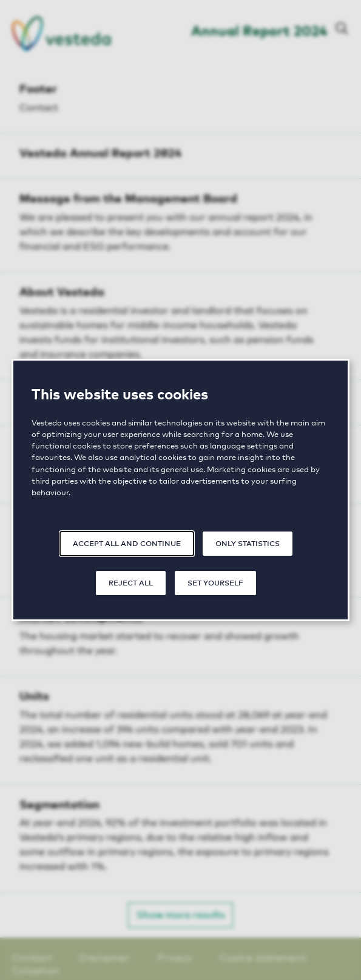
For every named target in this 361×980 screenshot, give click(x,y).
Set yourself (215, 582)
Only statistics (248, 543)
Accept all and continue (127, 543)
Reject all (131, 582)
